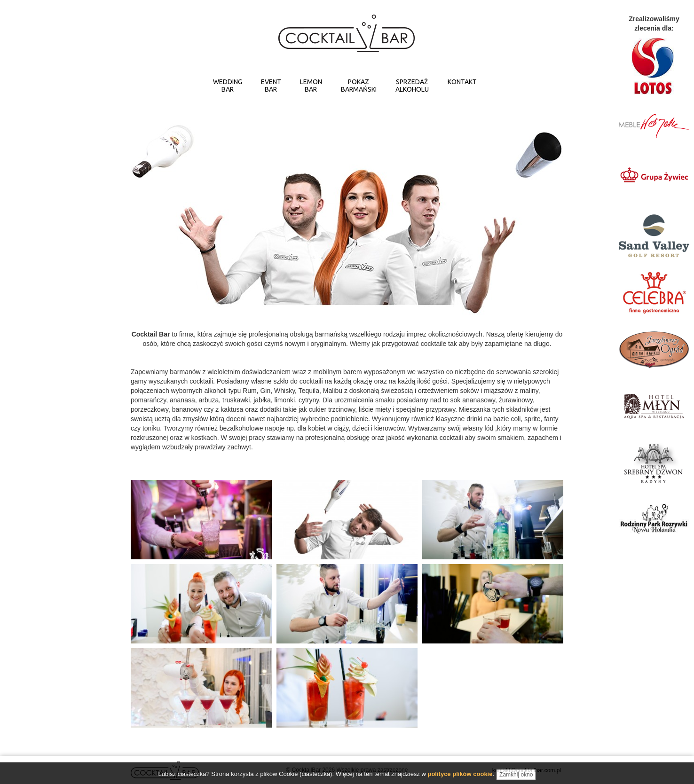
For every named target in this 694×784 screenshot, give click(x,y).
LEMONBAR (311, 86)
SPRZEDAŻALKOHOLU (412, 86)
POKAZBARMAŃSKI (359, 86)
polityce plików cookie (460, 779)
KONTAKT (462, 82)
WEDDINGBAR (228, 86)
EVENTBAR (271, 86)
